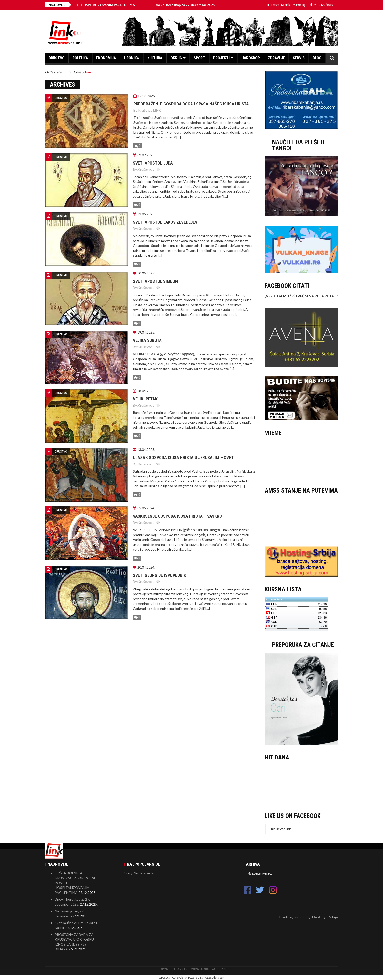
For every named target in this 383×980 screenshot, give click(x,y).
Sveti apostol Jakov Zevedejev (165, 222)
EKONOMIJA (106, 58)
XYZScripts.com (215, 977)
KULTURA (155, 58)
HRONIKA (132, 58)
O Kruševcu (326, 5)
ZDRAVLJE (276, 58)
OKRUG (176, 58)
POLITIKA (80, 58)
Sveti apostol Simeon (155, 281)
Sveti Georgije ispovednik (160, 575)
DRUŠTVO (57, 58)
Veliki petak (145, 399)
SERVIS (299, 58)
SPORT (199, 58)
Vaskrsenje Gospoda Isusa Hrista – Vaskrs (177, 516)
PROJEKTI (221, 58)
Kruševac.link (281, 829)
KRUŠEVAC (301, 459)
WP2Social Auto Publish (173, 977)
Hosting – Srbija (325, 917)
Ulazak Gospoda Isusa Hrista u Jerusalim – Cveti (184, 458)
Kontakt (286, 5)
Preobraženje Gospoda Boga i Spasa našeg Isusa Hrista (191, 104)
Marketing (299, 5)
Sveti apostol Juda (153, 163)
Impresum (273, 5)
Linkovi (312, 5)
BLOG (317, 58)
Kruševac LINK (150, 110)
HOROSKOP (251, 58)
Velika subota (147, 340)
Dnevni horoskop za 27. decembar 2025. (189, 5)
